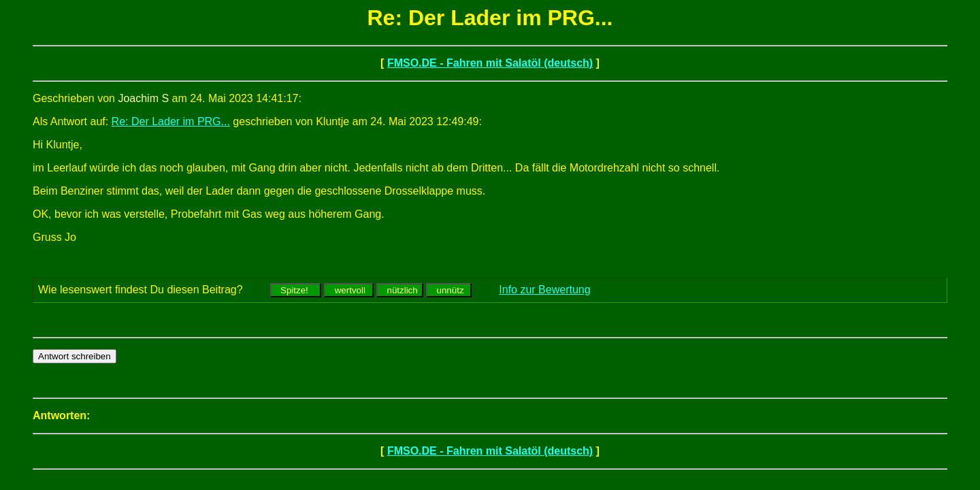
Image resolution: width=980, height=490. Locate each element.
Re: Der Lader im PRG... (171, 121)
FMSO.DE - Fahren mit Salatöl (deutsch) (490, 63)
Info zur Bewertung (544, 290)
